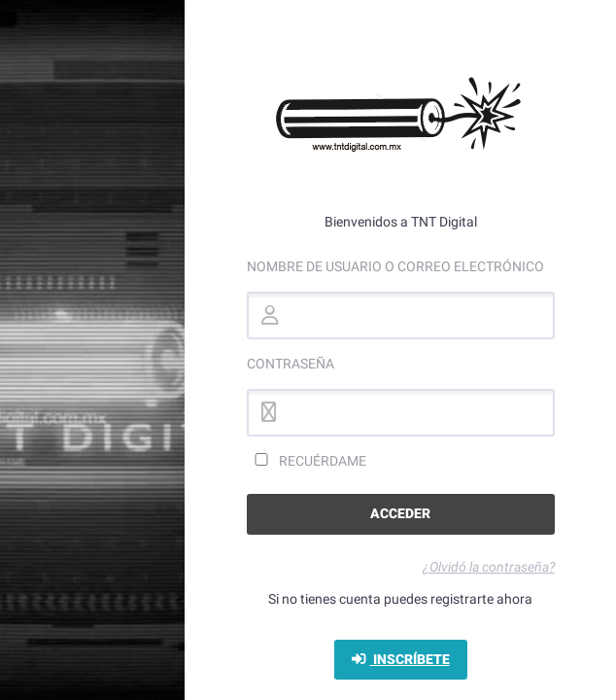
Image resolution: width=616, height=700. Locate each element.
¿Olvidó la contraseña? (489, 567)
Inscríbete (401, 660)
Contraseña (291, 364)
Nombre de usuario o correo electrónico (395, 266)
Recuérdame (307, 461)
